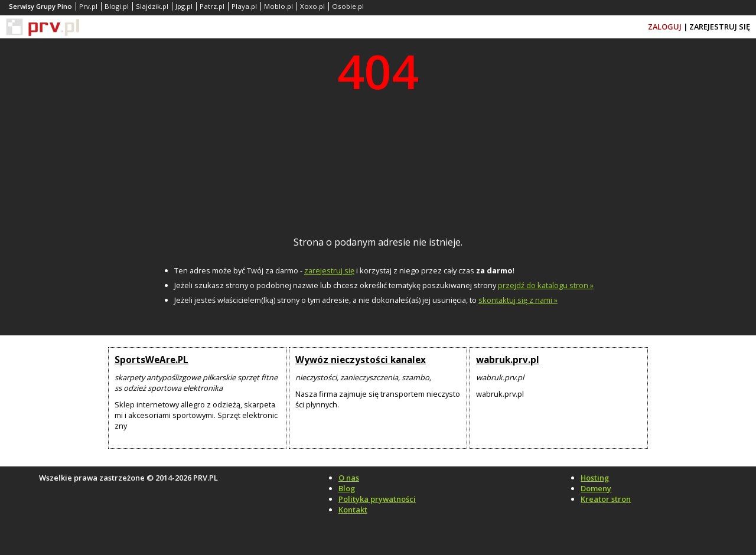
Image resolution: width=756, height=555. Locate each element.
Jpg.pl (184, 6)
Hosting (595, 478)
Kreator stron (606, 499)
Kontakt (353, 510)
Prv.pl (88, 6)
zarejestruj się (329, 270)
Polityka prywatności (377, 499)
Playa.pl (244, 6)
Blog (347, 488)
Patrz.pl (212, 6)
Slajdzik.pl (152, 6)
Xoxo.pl (312, 6)
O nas (349, 478)
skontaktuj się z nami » (518, 300)
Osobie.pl (348, 6)
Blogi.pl (117, 6)
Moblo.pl (278, 6)
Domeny (596, 488)
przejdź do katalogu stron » (546, 285)
